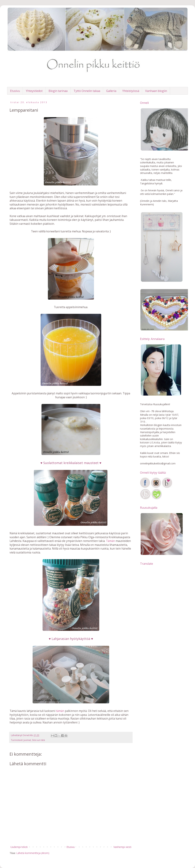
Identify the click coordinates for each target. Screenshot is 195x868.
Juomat (27, 740)
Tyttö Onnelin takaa (87, 91)
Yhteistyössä (131, 91)
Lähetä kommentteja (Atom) (33, 853)
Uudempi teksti (19, 847)
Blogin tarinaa (58, 91)
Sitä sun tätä (38, 740)
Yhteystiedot (34, 91)
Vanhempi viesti (122, 847)
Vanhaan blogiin (156, 91)
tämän (60, 711)
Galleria (111, 91)
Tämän (110, 541)
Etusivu (15, 91)
